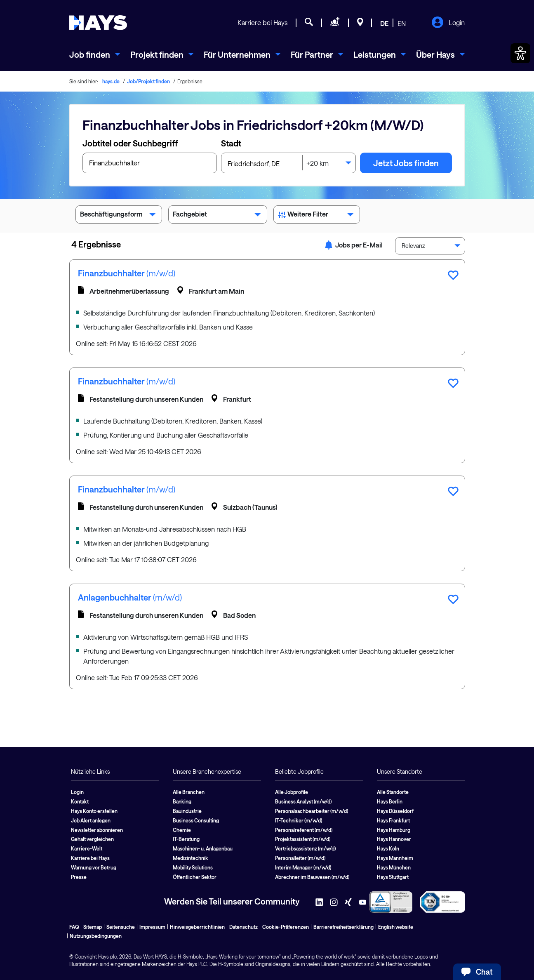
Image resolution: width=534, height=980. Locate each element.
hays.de (111, 81)
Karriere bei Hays (262, 22)
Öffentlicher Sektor (195, 877)
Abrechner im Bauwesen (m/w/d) (312, 877)
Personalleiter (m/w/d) (300, 858)
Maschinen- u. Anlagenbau (203, 848)
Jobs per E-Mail (353, 245)
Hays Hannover (394, 839)
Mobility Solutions (193, 867)
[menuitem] (95, 54)
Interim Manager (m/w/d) (303, 867)
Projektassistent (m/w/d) (303, 839)
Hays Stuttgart (393, 877)
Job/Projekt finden (148, 81)
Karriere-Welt (87, 848)
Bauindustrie (187, 811)
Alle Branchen (189, 792)
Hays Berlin (390, 801)
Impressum (152, 927)
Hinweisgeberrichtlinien (197, 927)
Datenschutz (243, 927)
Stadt (231, 143)
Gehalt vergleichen (92, 839)
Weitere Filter (317, 216)
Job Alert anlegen (91, 820)
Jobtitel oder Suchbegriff (130, 143)
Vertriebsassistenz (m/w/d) (305, 848)
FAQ (74, 927)
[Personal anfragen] (335, 23)
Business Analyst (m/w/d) (303, 801)
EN (402, 23)
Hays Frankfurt (393, 820)
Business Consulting (196, 820)
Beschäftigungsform (119, 216)
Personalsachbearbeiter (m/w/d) (312, 811)
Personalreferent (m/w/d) (304, 830)
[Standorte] (360, 23)
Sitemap (93, 927)
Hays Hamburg (394, 830)
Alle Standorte (393, 792)
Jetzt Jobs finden (406, 163)
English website (396, 927)
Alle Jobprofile (292, 792)
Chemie (182, 830)
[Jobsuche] (309, 23)
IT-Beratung (186, 839)
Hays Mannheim (395, 858)
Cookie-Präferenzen (286, 927)
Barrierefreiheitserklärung (343, 927)
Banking (182, 801)
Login (448, 23)
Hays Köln (388, 848)
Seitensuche (121, 927)
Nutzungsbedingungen (96, 936)
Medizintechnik (191, 858)
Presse (79, 877)
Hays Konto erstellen (94, 811)
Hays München (394, 867)
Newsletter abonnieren (97, 830)
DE (384, 23)
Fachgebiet (218, 216)
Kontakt (80, 801)
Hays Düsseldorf (395, 811)
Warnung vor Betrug (94, 867)
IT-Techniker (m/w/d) (299, 820)
